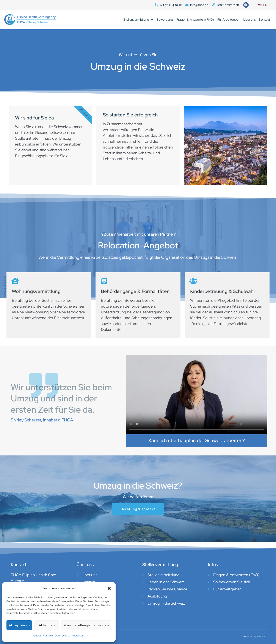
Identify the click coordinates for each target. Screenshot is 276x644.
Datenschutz (62, 636)
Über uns (249, 20)
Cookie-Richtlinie (43, 636)
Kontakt (265, 20)
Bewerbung (165, 20)
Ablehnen (47, 625)
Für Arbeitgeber (228, 20)
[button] (109, 588)
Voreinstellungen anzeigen (86, 625)
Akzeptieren (19, 625)
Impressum (78, 636)
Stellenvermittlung (138, 20)
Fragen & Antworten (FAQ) (195, 20)
